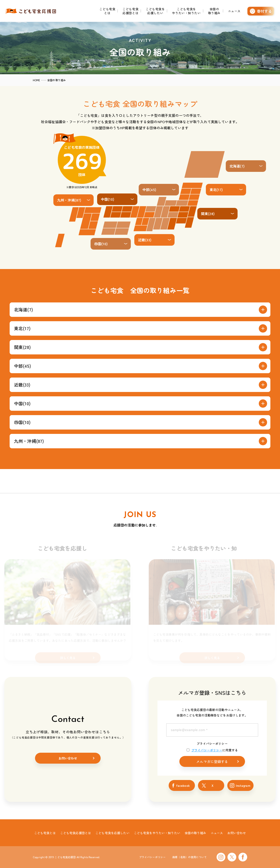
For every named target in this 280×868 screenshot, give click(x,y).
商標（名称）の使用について (189, 857)
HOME (37, 80)
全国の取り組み (214, 11)
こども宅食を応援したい (155, 11)
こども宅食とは (107, 11)
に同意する (212, 750)
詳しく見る (68, 658)
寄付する (264, 11)
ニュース (234, 11)
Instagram (243, 785)
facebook (183, 785)
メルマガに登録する (212, 761)
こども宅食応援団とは (130, 11)
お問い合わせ (68, 758)
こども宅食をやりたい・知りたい (186, 11)
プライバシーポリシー (212, 744)
